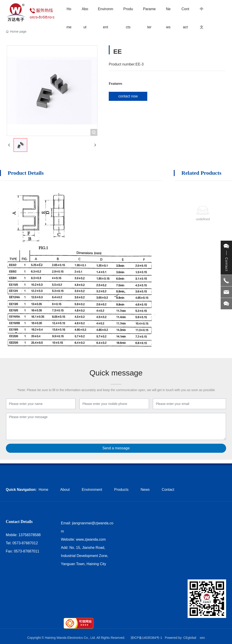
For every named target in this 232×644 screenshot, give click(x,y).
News (145, 490)
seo (202, 638)
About (65, 490)
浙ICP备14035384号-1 (146, 638)
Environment (92, 490)
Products (121, 490)
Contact (168, 490)
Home (44, 490)
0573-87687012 (25, 543)
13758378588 (30, 535)
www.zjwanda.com (91, 539)
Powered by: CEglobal (180, 638)
